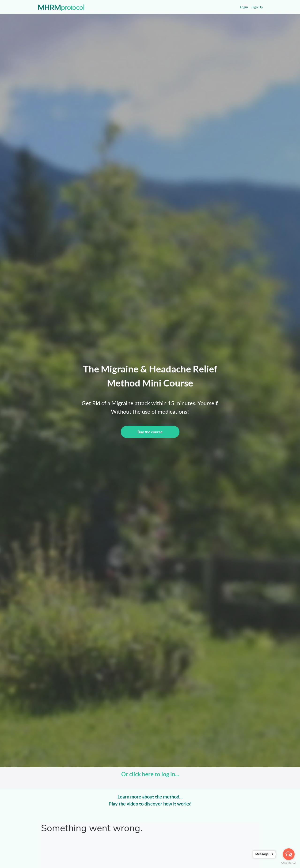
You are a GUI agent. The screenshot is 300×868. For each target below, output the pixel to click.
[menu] (249, 7)
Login (244, 7)
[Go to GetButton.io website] (289, 863)
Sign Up (257, 7)
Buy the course (150, 432)
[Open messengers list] (289, 854)
